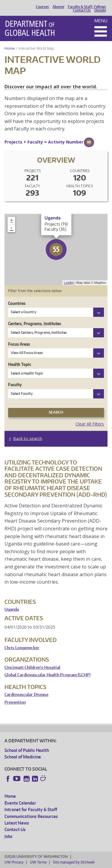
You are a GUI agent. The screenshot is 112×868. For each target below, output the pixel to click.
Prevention (15, 702)
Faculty (15, 385)
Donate (100, 10)
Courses (42, 7)
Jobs (9, 836)
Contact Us (82, 10)
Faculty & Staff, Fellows (87, 7)
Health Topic (20, 364)
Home (10, 48)
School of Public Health (27, 750)
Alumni (58, 7)
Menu (101, 21)
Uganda (12, 609)
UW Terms (38, 862)
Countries (17, 303)
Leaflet (69, 283)
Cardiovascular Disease (26, 695)
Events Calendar (20, 803)
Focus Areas (19, 344)
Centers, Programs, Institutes (34, 324)
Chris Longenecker (22, 648)
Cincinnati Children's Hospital (32, 667)
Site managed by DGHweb (74, 862)
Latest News (17, 823)
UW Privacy (14, 862)
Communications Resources (31, 816)
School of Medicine (23, 757)
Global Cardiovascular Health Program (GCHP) (47, 675)
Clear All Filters (90, 424)
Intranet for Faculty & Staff (31, 809)
